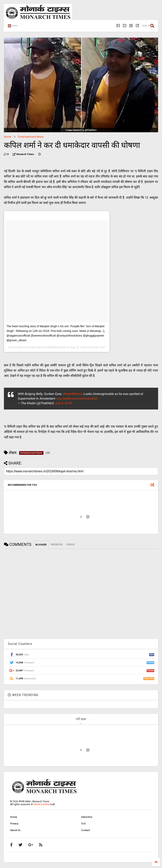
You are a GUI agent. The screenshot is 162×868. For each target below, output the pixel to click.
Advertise (87, 817)
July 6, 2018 (63, 403)
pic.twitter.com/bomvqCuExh (77, 398)
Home (8, 137)
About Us (15, 830)
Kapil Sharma (37, 347)
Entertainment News (31, 137)
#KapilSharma (73, 394)
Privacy (14, 824)
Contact (85, 830)
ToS (83, 824)
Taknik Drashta (41, 804)
